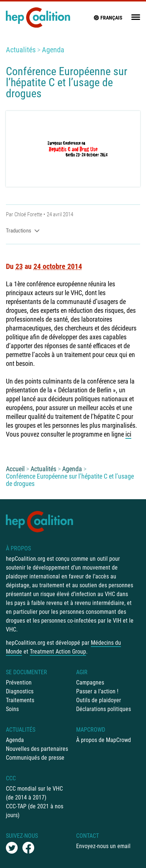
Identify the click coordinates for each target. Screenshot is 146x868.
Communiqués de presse (35, 758)
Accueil (15, 469)
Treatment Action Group (58, 652)
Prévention (19, 682)
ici (128, 434)
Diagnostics (20, 691)
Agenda (53, 50)
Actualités (21, 50)
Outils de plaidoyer (99, 700)
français (108, 18)
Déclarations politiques (104, 709)
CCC (11, 778)
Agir (82, 672)
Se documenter (26, 672)
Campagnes (90, 682)
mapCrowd (91, 730)
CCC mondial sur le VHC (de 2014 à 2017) (34, 793)
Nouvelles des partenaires (37, 749)
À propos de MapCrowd (104, 740)
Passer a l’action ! (97, 691)
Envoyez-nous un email (103, 846)
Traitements (20, 700)
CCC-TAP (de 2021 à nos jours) (35, 811)
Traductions (23, 231)
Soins (12, 709)
